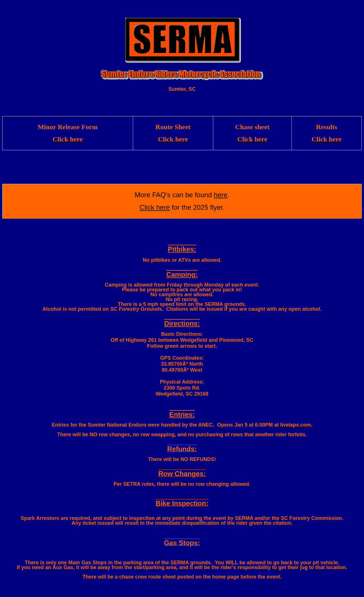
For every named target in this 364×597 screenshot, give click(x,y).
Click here (155, 207)
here (221, 195)
